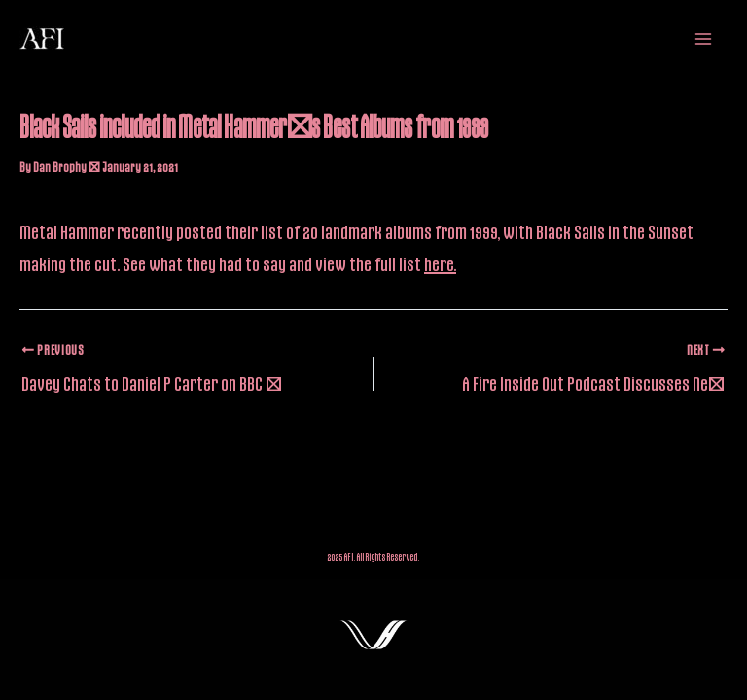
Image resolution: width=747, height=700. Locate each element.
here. (440, 263)
